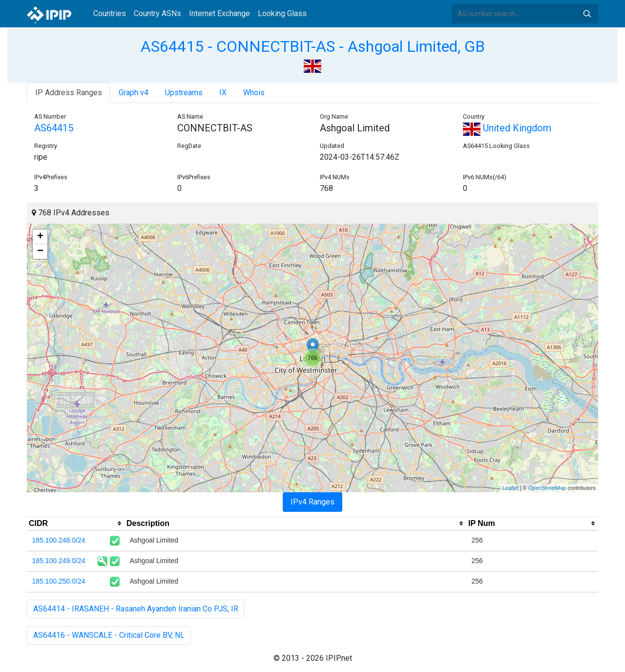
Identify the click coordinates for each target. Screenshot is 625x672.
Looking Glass (282, 13)
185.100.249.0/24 (59, 561)
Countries (110, 13)
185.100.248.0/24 (59, 540)
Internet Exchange (219, 13)
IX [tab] (223, 93)
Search (587, 14)
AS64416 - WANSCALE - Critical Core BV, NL (109, 635)
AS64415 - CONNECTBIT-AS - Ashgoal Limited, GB (313, 46)
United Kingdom (507, 128)
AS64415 (54, 128)
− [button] (40, 252)
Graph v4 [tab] (134, 93)
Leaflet (510, 488)
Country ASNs (157, 13)
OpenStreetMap (547, 488)
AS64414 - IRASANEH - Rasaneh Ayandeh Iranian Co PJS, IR (136, 609)
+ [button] (40, 237)
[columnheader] (76, 524)
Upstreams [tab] (184, 93)
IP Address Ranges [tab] (69, 93)
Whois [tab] (254, 93)
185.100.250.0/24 (59, 581)
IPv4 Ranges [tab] (312, 502)
